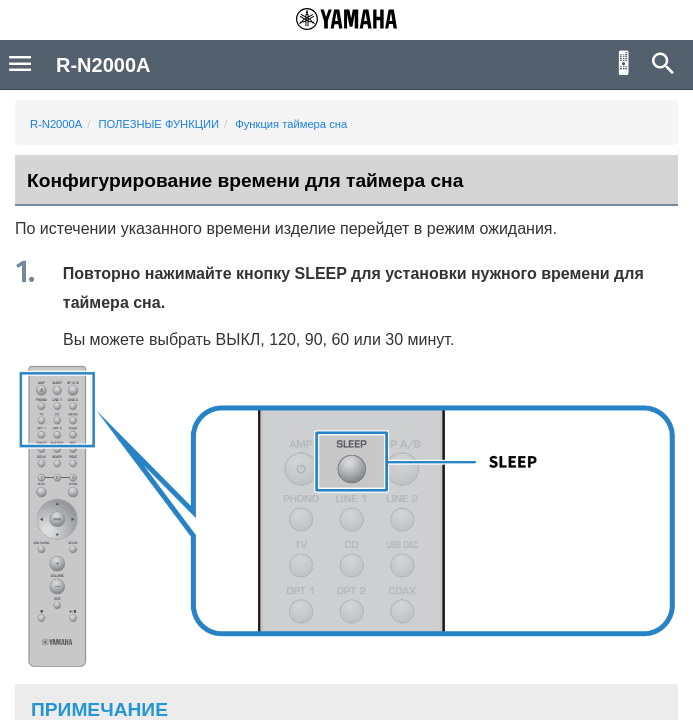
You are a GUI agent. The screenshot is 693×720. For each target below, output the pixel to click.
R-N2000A (56, 124)
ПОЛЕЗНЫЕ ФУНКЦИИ (158, 124)
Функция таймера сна (291, 124)
